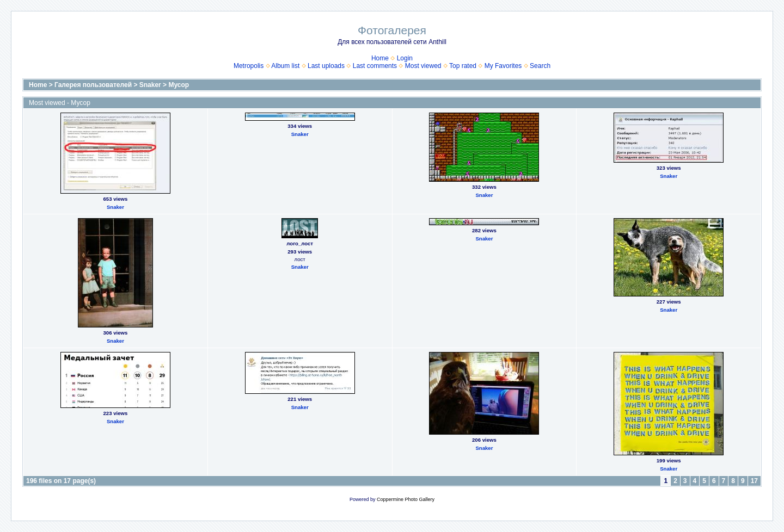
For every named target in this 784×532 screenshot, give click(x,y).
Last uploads (326, 66)
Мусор (179, 85)
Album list (285, 66)
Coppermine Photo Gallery (406, 499)
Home (380, 58)
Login (405, 58)
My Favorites (503, 66)
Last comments (375, 66)
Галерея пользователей (93, 85)
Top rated (463, 66)
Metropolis (249, 66)
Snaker (150, 85)
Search (540, 66)
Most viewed (423, 66)
